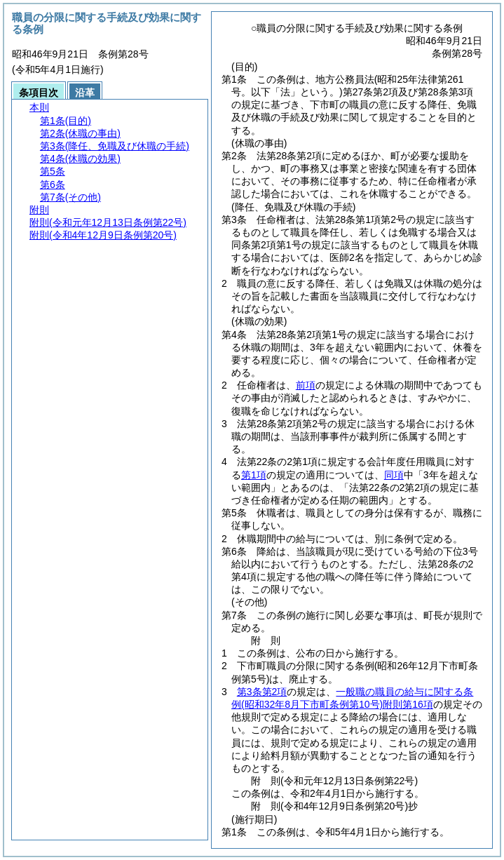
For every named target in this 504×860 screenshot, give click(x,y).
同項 (394, 475)
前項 (306, 385)
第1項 (254, 475)
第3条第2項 (262, 692)
